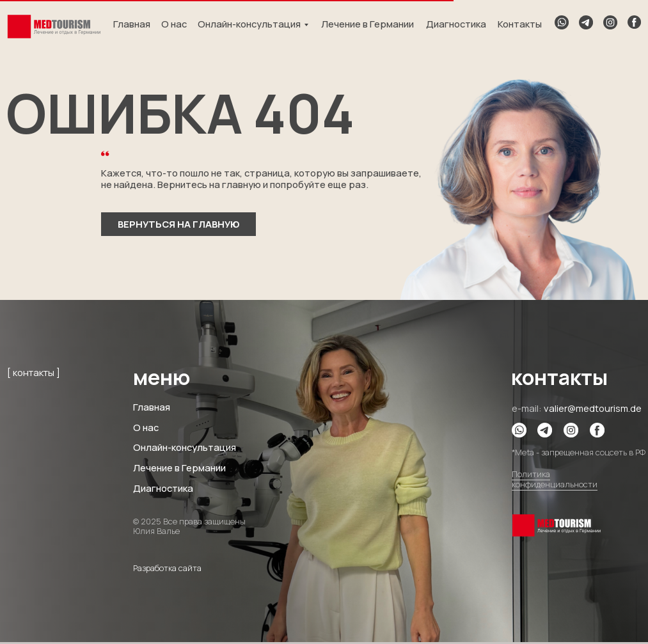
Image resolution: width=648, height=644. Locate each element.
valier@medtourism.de (593, 408)
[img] (54, 27)
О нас (174, 24)
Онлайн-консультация (249, 24)
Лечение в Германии (367, 24)
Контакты (520, 24)
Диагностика (456, 24)
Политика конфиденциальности (555, 479)
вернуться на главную (178, 224)
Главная (132, 24)
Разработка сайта (167, 568)
